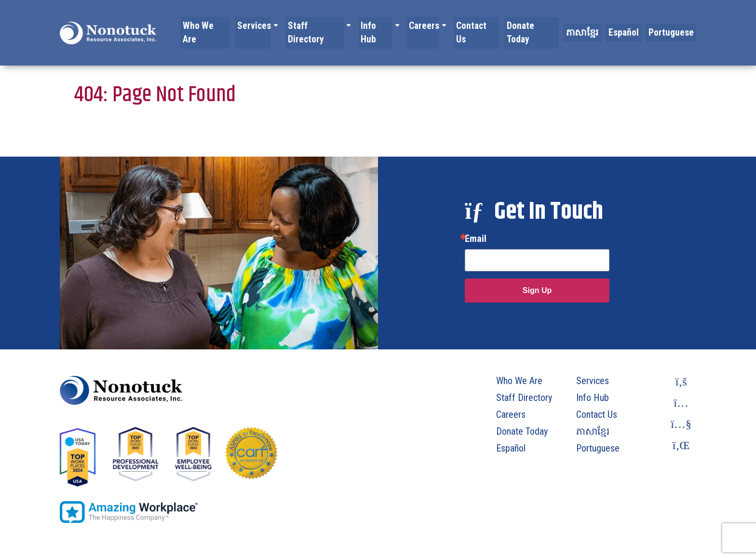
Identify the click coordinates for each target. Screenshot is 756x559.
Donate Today (545, 25)
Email (476, 239)
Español (630, 25)
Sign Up (537, 290)
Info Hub (397, 25)
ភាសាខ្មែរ (592, 25)
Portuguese (674, 25)
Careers (442, 25)
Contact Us (493, 25)
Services (279, 25)
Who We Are (234, 25)
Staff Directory (338, 25)
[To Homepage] (108, 26)
